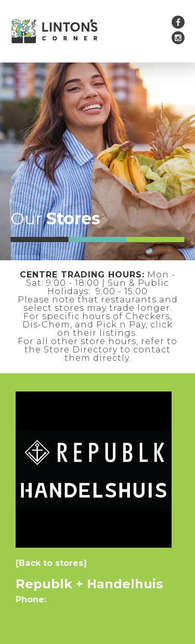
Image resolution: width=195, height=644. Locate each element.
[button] (135, 31)
